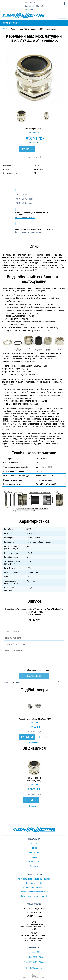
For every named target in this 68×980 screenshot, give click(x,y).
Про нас (34, 843)
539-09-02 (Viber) (34, 10)
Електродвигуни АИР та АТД (34, 896)
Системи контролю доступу (34, 887)
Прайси (34, 857)
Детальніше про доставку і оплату (28, 232)
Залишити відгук (35, 732)
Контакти (34, 866)
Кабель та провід (34, 883)
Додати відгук (33, 157)
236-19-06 (31, 3)
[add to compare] (46, 149)
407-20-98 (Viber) (34, 6)
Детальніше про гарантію (25, 217)
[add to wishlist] (39, 149)
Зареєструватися (12, 682)
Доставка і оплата (34, 862)
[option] (34, 76)
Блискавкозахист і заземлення (34, 892)
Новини (34, 848)
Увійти (61, 682)
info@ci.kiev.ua (34, 968)
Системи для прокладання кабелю (34, 879)
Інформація (34, 852)
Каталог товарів (11, 23)
